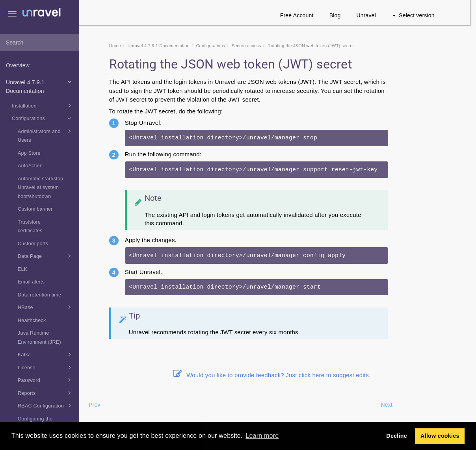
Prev (100, 405)
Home (121, 46)
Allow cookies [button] (440, 436)
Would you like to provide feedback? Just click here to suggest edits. (278, 375)
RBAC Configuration (46, 406)
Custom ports (33, 244)
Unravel (372, 15)
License (46, 367)
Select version (419, 15)
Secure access (252, 46)
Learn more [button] (262, 436)
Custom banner (35, 209)
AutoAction (30, 166)
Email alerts (31, 282)
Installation (43, 106)
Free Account (303, 15)
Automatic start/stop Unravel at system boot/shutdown (40, 188)
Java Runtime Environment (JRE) (39, 338)
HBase (46, 307)
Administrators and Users (46, 135)
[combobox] (40, 43)
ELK (22, 269)
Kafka (46, 354)
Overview (18, 65)
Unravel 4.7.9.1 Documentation (40, 86)
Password (46, 380)
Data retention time (39, 295)
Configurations (43, 118)
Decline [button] (397, 436)
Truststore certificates (30, 227)
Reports (46, 393)
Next (393, 405)
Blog (341, 15)
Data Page (46, 256)
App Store (29, 153)
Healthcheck (32, 320)
